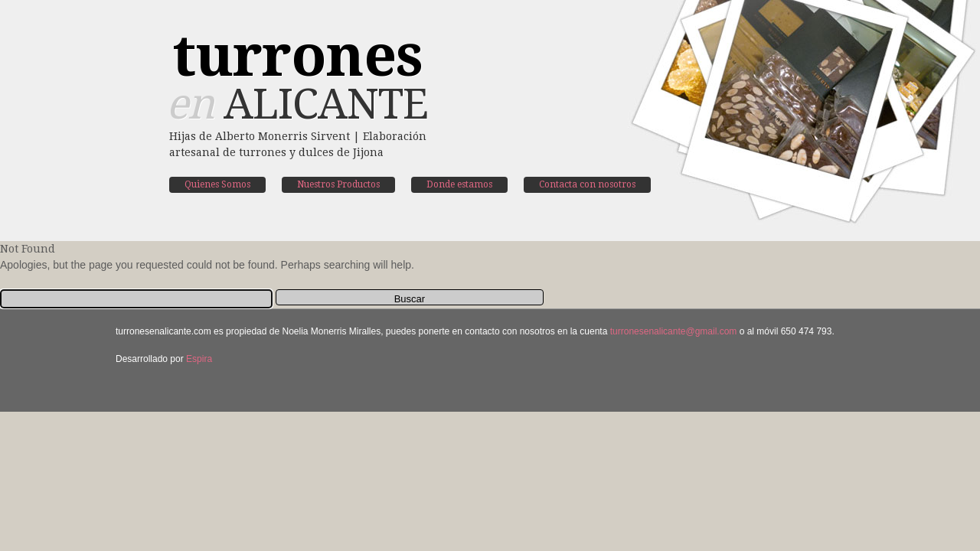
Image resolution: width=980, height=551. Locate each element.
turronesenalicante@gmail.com (674, 331)
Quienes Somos (217, 184)
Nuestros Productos (338, 184)
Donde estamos (459, 184)
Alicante (297, 80)
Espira (199, 359)
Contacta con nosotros (587, 184)
